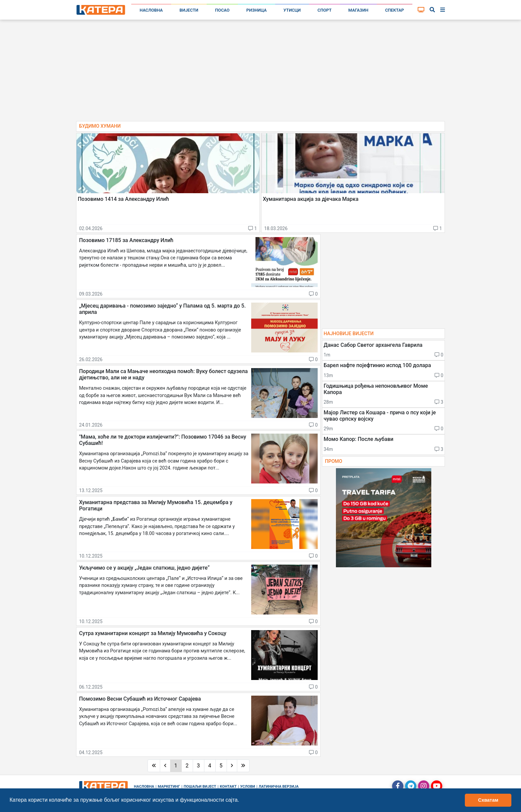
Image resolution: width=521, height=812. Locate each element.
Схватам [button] (488, 800)
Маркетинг (169, 787)
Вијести (189, 10)
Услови (248, 787)
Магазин (358, 10)
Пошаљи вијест (200, 787)
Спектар (395, 10)
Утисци (292, 10)
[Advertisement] (260, 73)
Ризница (256, 10)
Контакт (228, 787)
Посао (222, 10)
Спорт (325, 10)
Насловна (151, 10)
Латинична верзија (278, 787)
